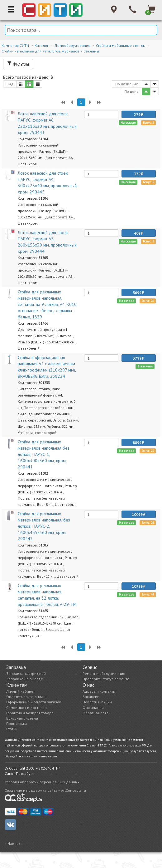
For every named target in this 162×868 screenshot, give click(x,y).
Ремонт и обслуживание (104, 673)
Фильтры (18, 64)
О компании (93, 708)
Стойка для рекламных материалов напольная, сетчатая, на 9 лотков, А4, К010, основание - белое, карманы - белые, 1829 (48, 304)
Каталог (42, 45)
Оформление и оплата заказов (34, 702)
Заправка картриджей (26, 673)
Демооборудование (72, 45)
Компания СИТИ (15, 45)
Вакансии (91, 697)
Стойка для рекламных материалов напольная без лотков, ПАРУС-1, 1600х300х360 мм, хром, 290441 (44, 454)
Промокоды (17, 723)
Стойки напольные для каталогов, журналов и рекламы (50, 51)
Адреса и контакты (99, 691)
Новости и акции (97, 702)
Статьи (12, 729)
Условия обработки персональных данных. (43, 782)
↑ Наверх (13, 843)
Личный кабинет (21, 691)
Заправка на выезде (25, 679)
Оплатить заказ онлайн (27, 697)
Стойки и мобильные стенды (121, 45)
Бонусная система (22, 718)
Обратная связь (96, 713)
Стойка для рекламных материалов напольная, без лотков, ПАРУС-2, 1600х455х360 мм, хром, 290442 (44, 526)
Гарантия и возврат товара (30, 713)
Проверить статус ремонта (106, 679)
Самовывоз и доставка (26, 708)
